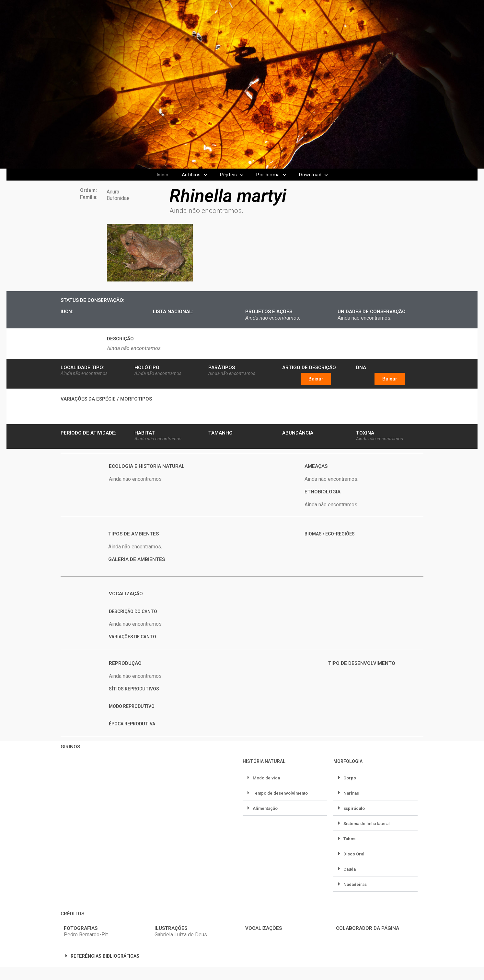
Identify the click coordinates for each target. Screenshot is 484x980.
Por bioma (271, 175)
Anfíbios (195, 175)
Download (313, 175)
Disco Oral (354, 854)
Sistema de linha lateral (367, 824)
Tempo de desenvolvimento (280, 793)
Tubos (349, 839)
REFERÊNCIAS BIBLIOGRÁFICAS (105, 956)
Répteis (232, 175)
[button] (316, 379)
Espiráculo (354, 808)
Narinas (351, 793)
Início (163, 175)
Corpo (350, 778)
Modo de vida (266, 778)
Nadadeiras (355, 884)
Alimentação (265, 808)
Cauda (350, 869)
